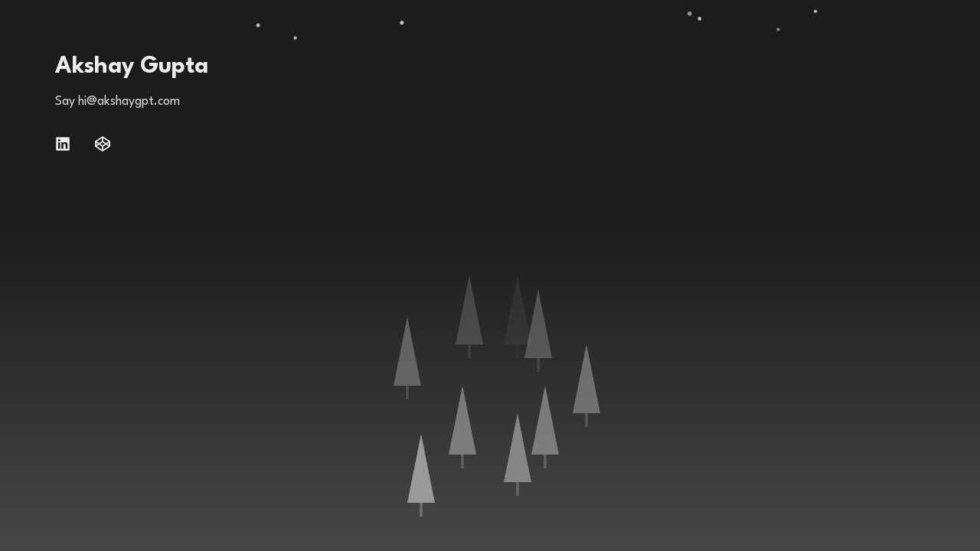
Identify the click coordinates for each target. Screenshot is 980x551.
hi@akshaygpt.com (129, 102)
